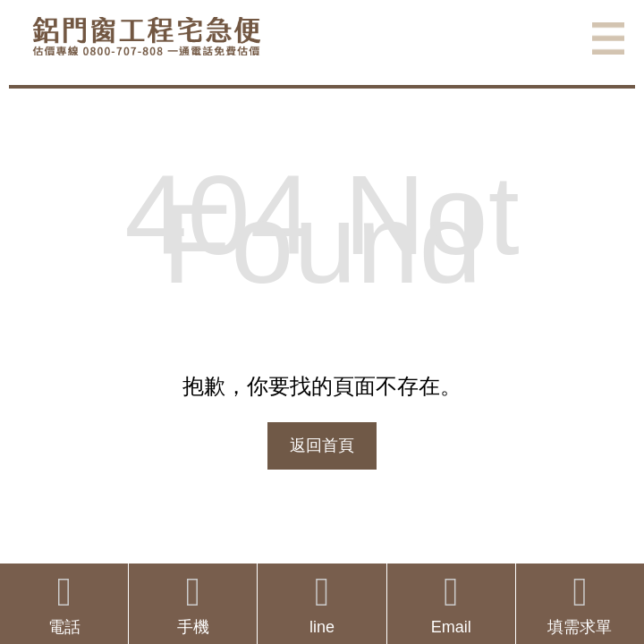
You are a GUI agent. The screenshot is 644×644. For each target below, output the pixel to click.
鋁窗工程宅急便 (146, 36)
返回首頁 (322, 445)
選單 (608, 38)
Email (451, 604)
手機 (193, 604)
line (322, 604)
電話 (64, 604)
